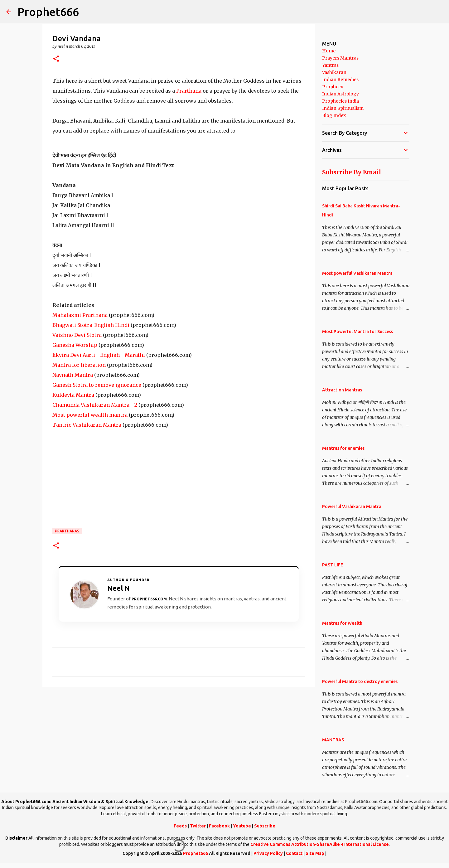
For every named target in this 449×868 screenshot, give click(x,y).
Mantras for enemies (343, 448)
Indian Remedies (340, 80)
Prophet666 (48, 12)
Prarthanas (67, 531)
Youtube (242, 826)
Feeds (180, 826)
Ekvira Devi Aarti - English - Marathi (99, 355)
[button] (56, 59)
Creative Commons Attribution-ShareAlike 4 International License (320, 844)
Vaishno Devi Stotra (77, 335)
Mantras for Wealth (342, 623)
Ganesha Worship (75, 345)
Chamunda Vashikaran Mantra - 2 (95, 405)
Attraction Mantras (342, 390)
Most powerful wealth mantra (90, 415)
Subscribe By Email (352, 172)
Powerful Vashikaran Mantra (352, 507)
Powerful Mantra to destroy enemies (360, 681)
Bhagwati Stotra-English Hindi (91, 325)
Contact (294, 853)
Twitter (198, 826)
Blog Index (334, 115)
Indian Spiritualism (343, 108)
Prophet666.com (149, 599)
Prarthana (189, 91)
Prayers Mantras (340, 58)
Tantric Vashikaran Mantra (87, 425)
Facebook (219, 826)
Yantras (330, 65)
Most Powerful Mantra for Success (357, 332)
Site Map (315, 853)
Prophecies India (340, 101)
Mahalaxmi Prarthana (80, 315)
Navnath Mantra (73, 375)
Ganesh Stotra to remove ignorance (97, 385)
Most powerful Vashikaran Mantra (357, 273)
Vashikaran (334, 72)
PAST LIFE (333, 565)
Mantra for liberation (79, 365)
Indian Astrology (340, 94)
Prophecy (333, 87)
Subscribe (265, 826)
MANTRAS (333, 740)
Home (329, 51)
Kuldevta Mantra (73, 395)
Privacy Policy (268, 853)
